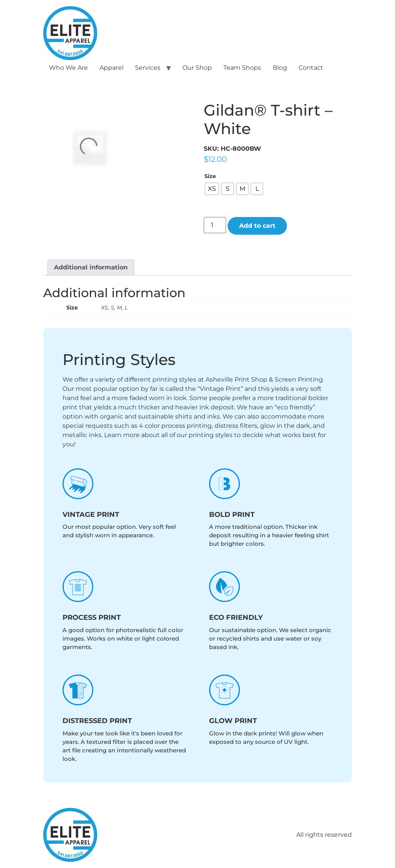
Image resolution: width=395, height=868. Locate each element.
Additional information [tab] (91, 267)
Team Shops (242, 68)
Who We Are (68, 68)
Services (148, 68)
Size (210, 176)
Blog (280, 68)
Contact (311, 68)
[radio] (212, 189)
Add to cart (257, 226)
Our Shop (197, 68)
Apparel (111, 68)
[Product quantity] (215, 225)
